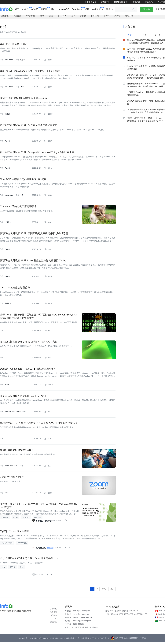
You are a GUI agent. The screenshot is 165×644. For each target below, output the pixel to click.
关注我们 (54, 624)
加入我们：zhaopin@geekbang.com (78, 622)
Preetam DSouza (11, 467)
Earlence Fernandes (12, 413)
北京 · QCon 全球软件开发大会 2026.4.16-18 (122, 613)
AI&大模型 (31, 17)
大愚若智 (8, 305)
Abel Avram (9, 61)
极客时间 (105, 2)
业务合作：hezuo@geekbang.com (77, 616)
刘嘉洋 (22, 61)
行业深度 (17, 17)
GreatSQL (41, 550)
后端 (51, 17)
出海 (42, 17)
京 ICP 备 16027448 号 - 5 (99, 640)
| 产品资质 (143, 640)
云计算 (107, 17)
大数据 (83, 17)
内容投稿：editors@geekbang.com (78, 613)
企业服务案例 (91, 2)
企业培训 (136, 2)
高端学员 (149, 2)
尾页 (112, 590)
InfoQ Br (161, 622)
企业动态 (5, 17)
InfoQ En (162, 613)
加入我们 (54, 620)
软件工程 (95, 17)
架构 (73, 17)
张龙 (21, 197)
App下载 (161, 2)
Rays (22, 88)
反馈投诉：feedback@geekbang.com (79, 619)
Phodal (7, 143)
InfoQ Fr (161, 619)
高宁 (6, 495)
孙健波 (7, 116)
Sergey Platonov (44, 522)
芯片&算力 (62, 17)
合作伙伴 (54, 617)
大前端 (117, 17)
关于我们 (54, 610)
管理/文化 (129, 17)
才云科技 (8, 224)
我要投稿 (54, 614)
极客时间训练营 (121, 2)
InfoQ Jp (161, 616)
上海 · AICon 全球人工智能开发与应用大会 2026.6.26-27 (126, 616)
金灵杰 (7, 386)
